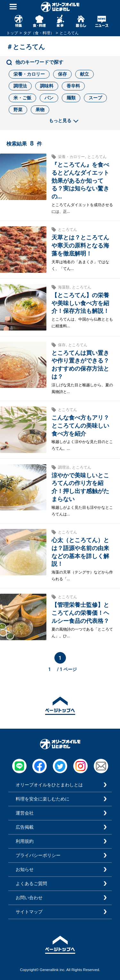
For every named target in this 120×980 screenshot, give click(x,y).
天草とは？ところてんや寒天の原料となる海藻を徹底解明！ (80, 246)
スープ (95, 98)
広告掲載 (25, 827)
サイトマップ (29, 912)
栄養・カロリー (29, 74)
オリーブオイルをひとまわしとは (49, 785)
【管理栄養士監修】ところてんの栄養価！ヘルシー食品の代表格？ (80, 613)
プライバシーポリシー (38, 855)
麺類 (71, 98)
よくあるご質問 (31, 884)
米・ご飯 (22, 98)
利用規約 (25, 841)
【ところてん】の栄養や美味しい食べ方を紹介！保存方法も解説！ (80, 303)
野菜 (18, 110)
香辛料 (73, 86)
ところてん (97, 157)
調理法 (20, 86)
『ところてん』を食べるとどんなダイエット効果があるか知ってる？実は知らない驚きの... (80, 181)
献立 (84, 74)
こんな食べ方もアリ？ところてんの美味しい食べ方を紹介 (80, 426)
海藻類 (64, 287)
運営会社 (25, 813)
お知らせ (25, 869)
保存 (62, 74)
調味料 (47, 86)
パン (49, 98)
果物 (40, 110)
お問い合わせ (29, 898)
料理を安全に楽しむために (43, 799)
